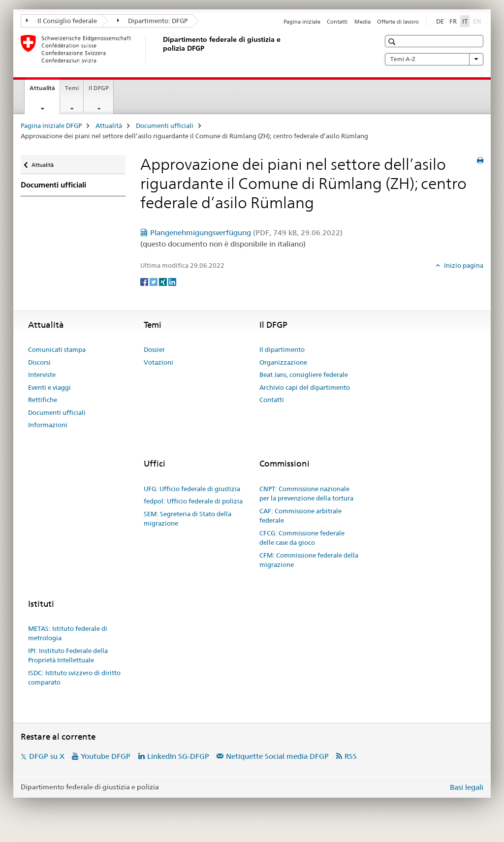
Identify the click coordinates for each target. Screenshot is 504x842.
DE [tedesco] (440, 21)
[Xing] (164, 281)
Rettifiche (43, 400)
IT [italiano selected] (465, 21)
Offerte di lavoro (398, 22)
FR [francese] (453, 21)
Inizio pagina (463, 265)
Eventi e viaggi (49, 387)
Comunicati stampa (57, 349)
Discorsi (39, 362)
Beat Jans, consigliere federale (304, 374)
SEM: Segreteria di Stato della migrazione (188, 519)
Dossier (154, 349)
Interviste (42, 374)
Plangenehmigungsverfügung (246, 233)
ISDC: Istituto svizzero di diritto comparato (74, 678)
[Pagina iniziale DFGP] (161, 49)
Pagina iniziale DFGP (51, 125)
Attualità (45, 91)
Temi (72, 88)
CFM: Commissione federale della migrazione (309, 560)
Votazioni (158, 362)
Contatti (337, 22)
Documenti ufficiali (165, 125)
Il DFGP (99, 88)
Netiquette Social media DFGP (277, 756)
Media (362, 22)
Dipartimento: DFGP (153, 21)
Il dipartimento (282, 349)
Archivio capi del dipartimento (305, 387)
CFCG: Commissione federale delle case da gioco (302, 538)
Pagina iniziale (302, 22)
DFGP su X (47, 756)
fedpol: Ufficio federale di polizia (193, 501)
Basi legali (467, 787)
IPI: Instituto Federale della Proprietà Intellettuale (68, 655)
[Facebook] (145, 281)
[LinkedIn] (172, 281)
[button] (393, 42)
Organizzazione (283, 362)
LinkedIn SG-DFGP (178, 756)
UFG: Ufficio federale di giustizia (192, 489)
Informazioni (48, 425)
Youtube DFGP (106, 756)
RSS (351, 756)
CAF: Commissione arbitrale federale (300, 516)
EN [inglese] (478, 21)
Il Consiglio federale (62, 21)
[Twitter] (154, 281)
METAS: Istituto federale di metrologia (68, 633)
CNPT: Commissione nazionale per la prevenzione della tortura (306, 494)
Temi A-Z (434, 59)
